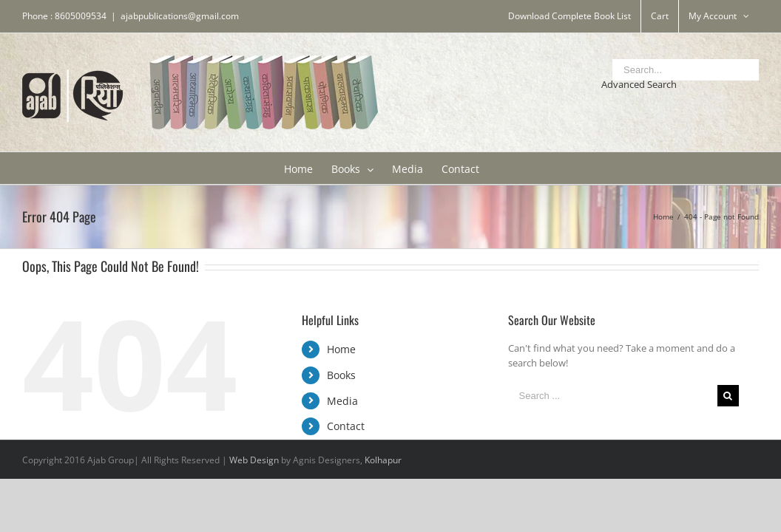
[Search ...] (613, 396)
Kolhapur (383, 460)
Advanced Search (639, 84)
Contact (346, 426)
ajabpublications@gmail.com (180, 16)
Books (341, 375)
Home (341, 349)
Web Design (254, 460)
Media (342, 401)
